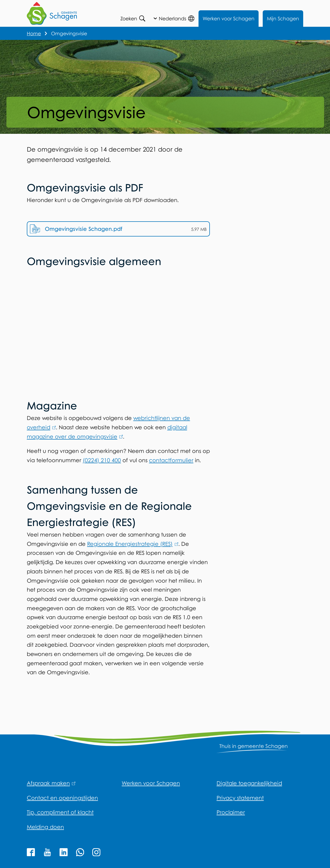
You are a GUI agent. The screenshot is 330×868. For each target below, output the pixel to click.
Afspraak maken (51, 783)
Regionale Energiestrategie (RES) (133, 547)
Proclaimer (231, 812)
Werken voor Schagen (229, 18)
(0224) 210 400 (102, 463)
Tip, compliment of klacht (60, 812)
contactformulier (171, 463)
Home (34, 33)
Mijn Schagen (283, 18)
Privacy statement (240, 798)
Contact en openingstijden (62, 798)
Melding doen (45, 827)
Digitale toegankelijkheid (249, 783)
